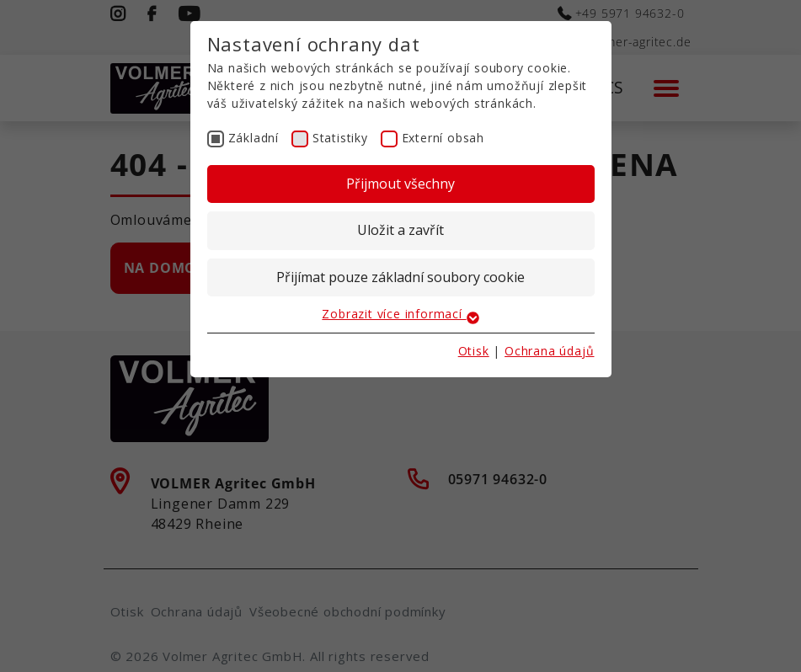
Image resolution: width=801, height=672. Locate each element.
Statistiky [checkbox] (340, 138)
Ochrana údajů (549, 351)
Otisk (474, 351)
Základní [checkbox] (254, 138)
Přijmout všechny (400, 184)
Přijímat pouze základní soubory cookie (400, 277)
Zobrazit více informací (400, 314)
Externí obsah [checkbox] (443, 138)
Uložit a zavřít (400, 230)
